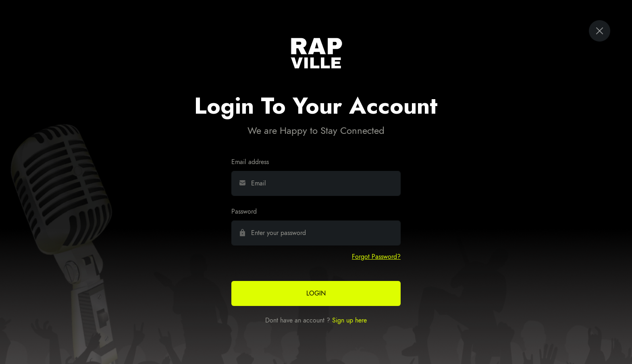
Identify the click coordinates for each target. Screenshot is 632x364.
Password (244, 212)
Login (316, 293)
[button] (376, 257)
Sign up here (349, 320)
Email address (250, 162)
